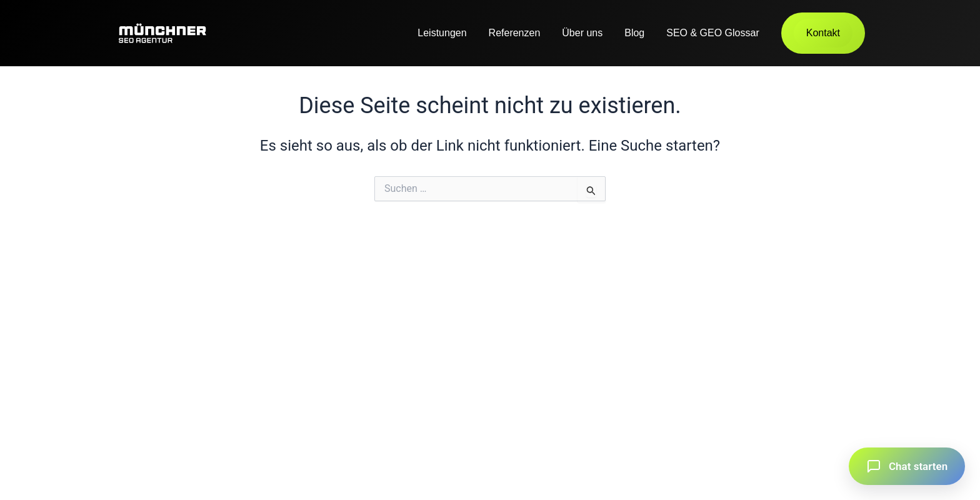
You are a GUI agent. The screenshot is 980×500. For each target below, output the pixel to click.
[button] (907, 466)
